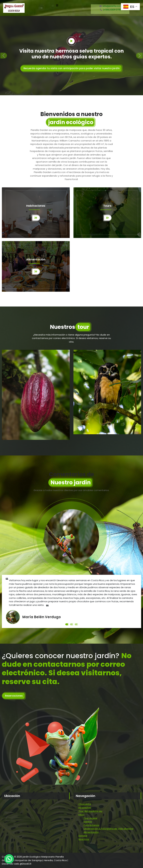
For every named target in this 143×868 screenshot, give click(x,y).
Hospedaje (85, 807)
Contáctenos (91, 825)
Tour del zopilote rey (90, 811)
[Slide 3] (76, 624)
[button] (57, 5)
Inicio (81, 815)
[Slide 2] (72, 624)
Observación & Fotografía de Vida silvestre (108, 829)
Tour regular (90, 818)
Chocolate (85, 804)
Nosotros (84, 839)
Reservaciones (14, 696)
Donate (83, 836)
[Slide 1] (67, 624)
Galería (88, 822)
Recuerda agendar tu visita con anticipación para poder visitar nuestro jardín (72, 68)
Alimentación (91, 832)
